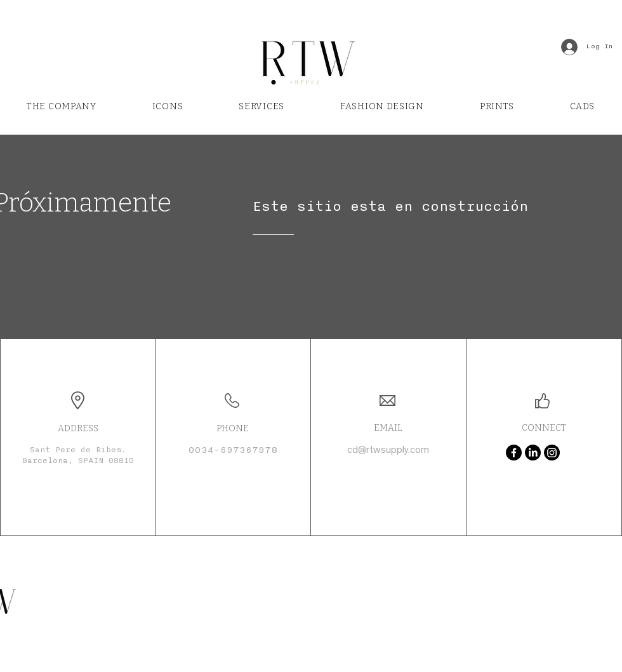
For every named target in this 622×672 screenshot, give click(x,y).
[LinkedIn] (533, 453)
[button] (261, 107)
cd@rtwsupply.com (388, 451)
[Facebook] (514, 453)
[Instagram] (552, 453)
